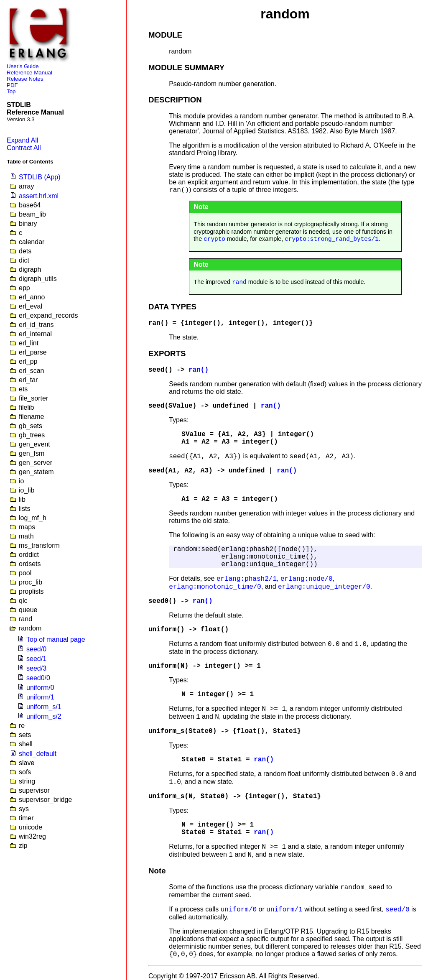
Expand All (23, 140)
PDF (12, 85)
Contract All (24, 148)
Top (11, 91)
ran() (158, 323)
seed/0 (36, 649)
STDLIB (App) (40, 177)
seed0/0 (38, 678)
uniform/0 (40, 688)
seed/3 (36, 668)
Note (157, 871)
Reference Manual (29, 73)
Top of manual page (56, 639)
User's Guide (23, 66)
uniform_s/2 (44, 716)
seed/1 (36, 659)
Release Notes (25, 79)
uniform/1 (40, 697)
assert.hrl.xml (39, 196)
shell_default (38, 754)
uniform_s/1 (44, 707)
